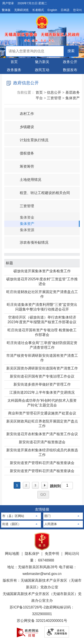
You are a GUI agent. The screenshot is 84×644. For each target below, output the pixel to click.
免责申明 (52, 554)
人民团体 (51, 524)
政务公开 (70, 62)
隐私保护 (32, 554)
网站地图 (12, 554)
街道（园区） (12, 524)
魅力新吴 (42, 62)
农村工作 (23, 112)
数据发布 (70, 70)
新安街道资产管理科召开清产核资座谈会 (42, 463)
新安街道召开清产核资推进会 (42, 442)
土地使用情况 (27, 178)
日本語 (65, 10)
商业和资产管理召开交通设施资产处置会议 (42, 413)
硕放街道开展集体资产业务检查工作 (42, 271)
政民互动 (42, 70)
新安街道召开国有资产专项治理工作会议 (42, 376)
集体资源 (27, 230)
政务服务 (14, 70)
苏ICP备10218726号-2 (28, 607)
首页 (14, 62)
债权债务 (23, 151)
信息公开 (54, 92)
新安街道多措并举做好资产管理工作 (42, 384)
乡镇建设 (23, 125)
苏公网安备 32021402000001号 (42, 621)
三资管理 (54, 98)
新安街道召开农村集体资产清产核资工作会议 (42, 434)
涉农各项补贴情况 (30, 240)
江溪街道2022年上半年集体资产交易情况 (42, 392)
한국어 (77, 10)
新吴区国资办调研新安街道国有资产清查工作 (42, 368)
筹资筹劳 (23, 164)
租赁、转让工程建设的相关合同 (41, 191)
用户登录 (8, 3)
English (52, 10)
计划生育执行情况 (30, 138)
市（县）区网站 (13, 516)
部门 (47, 516)
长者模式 (38, 10)
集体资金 (27, 217)
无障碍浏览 (21, 10)
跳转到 (55, 486)
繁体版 (6, 10)
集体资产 (73, 98)
